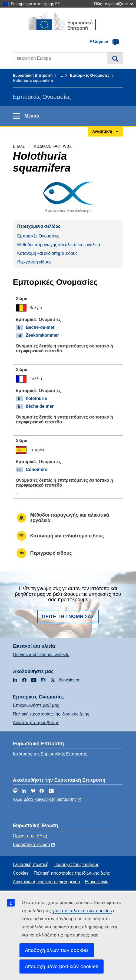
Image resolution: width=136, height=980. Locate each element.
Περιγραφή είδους (34, 262)
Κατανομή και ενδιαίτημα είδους (47, 253)
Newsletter (69, 680)
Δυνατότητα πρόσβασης (36, 723)
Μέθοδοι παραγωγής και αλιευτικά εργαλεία (59, 245)
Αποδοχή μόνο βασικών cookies (62, 966)
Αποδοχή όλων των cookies (57, 950)
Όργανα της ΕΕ (28, 836)
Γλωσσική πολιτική (31, 864)
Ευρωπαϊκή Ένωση (32, 844)
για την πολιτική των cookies (82, 911)
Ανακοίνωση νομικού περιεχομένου (47, 882)
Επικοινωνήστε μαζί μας (36, 705)
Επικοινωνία (97, 882)
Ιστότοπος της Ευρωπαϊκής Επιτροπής (50, 754)
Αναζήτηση (115, 58)
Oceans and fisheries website (41, 655)
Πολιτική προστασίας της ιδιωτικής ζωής (51, 714)
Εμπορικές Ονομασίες (90, 75)
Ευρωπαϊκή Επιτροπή (33, 75)
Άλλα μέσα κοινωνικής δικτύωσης (45, 799)
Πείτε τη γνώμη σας (68, 617)
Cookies (21, 873)
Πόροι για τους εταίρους (76, 864)
